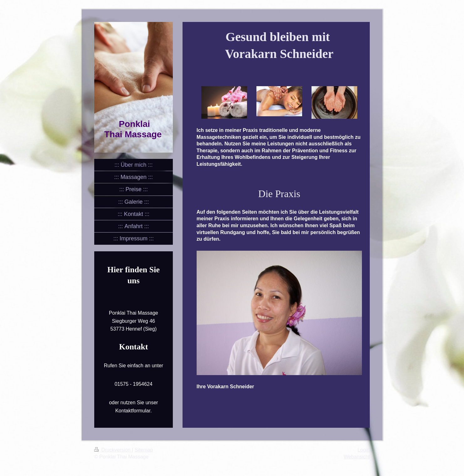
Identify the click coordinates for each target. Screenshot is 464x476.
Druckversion (113, 450)
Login (364, 450)
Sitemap (144, 450)
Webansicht (357, 457)
